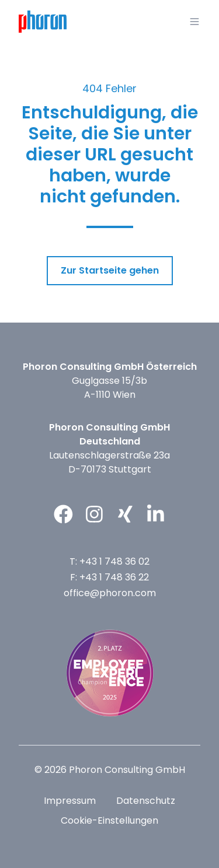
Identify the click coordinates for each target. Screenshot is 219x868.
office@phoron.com (110, 593)
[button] (194, 22)
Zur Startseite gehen (110, 270)
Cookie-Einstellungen (109, 820)
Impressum (70, 801)
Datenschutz (146, 801)
